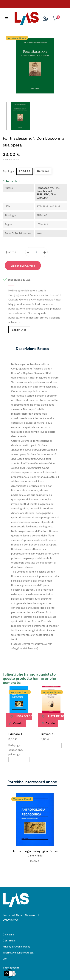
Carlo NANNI (35, 855)
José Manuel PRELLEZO (44, 193)
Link (5, 959)
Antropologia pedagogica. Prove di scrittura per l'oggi (35, 851)
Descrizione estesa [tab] (32, 348)
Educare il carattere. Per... (15, 734)
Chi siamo (8, 934)
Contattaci (9, 941)
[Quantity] (37, 252)
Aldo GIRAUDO (46, 196)
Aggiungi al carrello (23, 266)
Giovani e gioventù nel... (50, 734)
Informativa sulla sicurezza (18, 953)
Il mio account (11, 968)
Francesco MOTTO (48, 188)
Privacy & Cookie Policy (17, 947)
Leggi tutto (19, 330)
